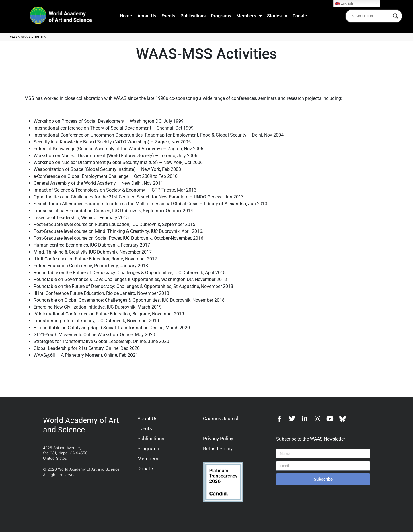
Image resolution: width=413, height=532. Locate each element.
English (344, 3)
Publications (193, 16)
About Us (147, 16)
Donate (300, 16)
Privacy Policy (218, 439)
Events (168, 16)
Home (126, 16)
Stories (277, 16)
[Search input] (371, 16)
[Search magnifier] (396, 16)
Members (249, 16)
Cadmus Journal (221, 418)
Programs (221, 16)
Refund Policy (218, 449)
